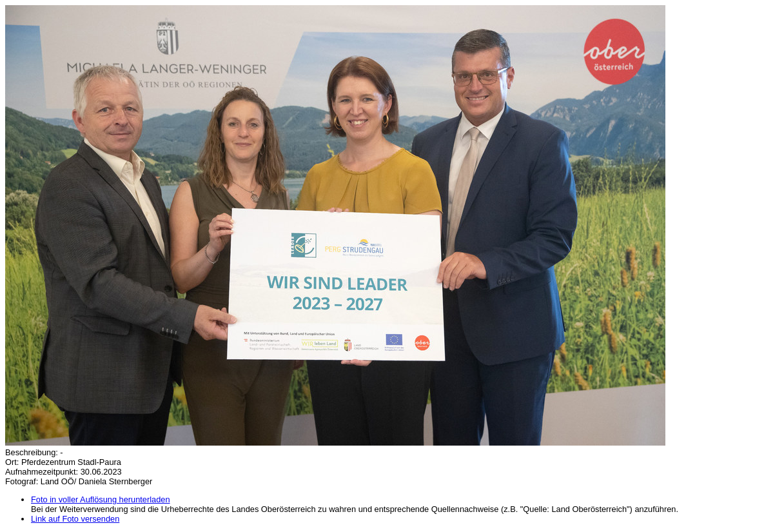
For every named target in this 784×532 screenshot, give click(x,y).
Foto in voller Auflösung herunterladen (101, 499)
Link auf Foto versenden (75, 519)
